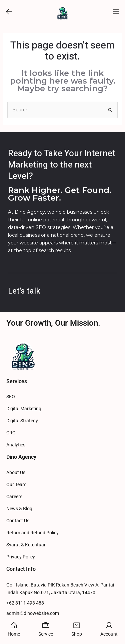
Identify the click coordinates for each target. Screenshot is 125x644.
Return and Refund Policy (32, 533)
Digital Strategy (22, 421)
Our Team (16, 485)
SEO (11, 397)
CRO (11, 433)
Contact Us (18, 521)
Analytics (16, 445)
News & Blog (19, 509)
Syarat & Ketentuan (26, 545)
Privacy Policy (21, 557)
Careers (14, 497)
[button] (9, 12)
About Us (16, 473)
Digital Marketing (24, 409)
